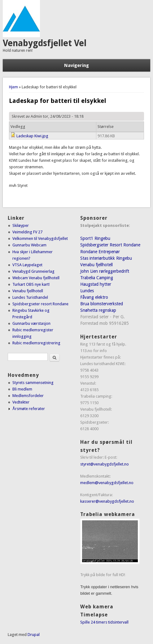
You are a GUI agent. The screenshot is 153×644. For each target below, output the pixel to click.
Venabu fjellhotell (28, 291)
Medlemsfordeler (28, 396)
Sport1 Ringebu (95, 238)
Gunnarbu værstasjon (31, 323)
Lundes (87, 291)
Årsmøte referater (29, 409)
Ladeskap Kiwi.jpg (32, 136)
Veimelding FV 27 (27, 232)
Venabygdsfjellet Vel (45, 43)
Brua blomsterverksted (102, 304)
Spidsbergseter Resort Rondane (110, 245)
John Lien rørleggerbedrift (105, 271)
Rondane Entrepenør (100, 252)
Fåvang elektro (94, 297)
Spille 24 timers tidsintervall (104, 622)
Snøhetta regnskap (98, 310)
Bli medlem (22, 389)
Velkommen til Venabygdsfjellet (40, 238)
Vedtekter (21, 402)
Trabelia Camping (97, 278)
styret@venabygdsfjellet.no (105, 464)
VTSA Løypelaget (27, 265)
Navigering (76, 65)
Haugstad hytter (96, 284)
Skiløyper (21, 225)
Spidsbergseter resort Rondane (40, 304)
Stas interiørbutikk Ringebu (106, 258)
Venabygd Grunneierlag (33, 271)
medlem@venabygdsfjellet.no (107, 483)
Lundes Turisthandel (30, 297)
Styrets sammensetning (33, 383)
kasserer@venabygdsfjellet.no (107, 501)
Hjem (13, 87)
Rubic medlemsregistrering (36, 343)
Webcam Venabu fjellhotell (36, 278)
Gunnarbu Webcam (29, 245)
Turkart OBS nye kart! (31, 284)
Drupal (34, 635)
